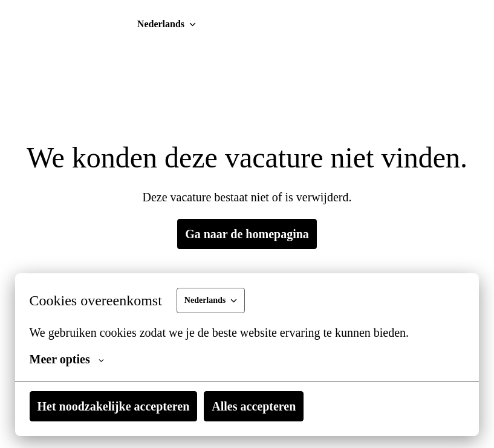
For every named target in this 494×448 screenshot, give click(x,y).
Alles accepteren (382, 406)
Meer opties (87, 359)
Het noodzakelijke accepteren (163, 406)
